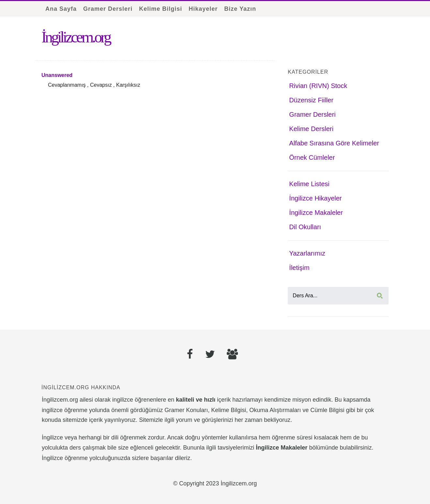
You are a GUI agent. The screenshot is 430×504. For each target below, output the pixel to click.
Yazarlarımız (307, 253)
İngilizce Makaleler (316, 213)
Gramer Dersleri (108, 9)
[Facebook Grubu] (232, 355)
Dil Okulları (305, 227)
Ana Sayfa (61, 9)
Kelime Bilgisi (161, 9)
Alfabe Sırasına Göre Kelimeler (334, 143)
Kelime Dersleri (311, 129)
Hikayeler (203, 9)
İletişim (299, 268)
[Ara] (380, 296)
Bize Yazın (240, 9)
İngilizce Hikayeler (315, 198)
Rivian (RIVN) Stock (318, 86)
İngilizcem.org (76, 37)
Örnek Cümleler (312, 157)
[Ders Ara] (338, 296)
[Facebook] (190, 355)
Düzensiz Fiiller (311, 100)
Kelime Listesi (309, 184)
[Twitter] (210, 355)
